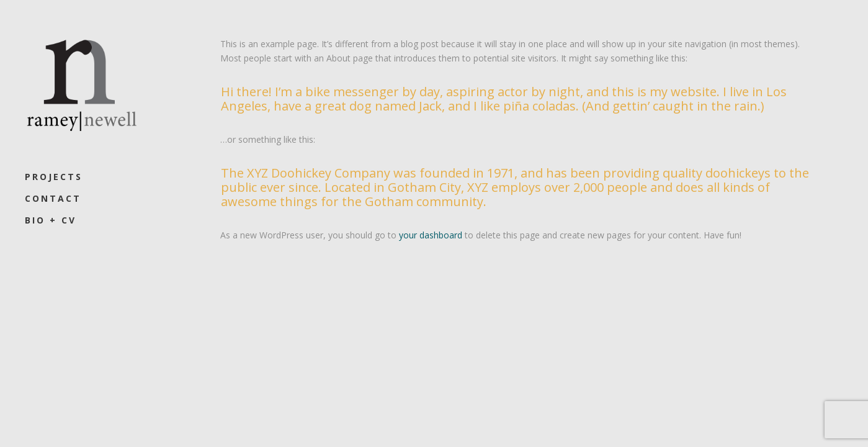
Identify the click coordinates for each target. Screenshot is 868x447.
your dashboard (431, 235)
